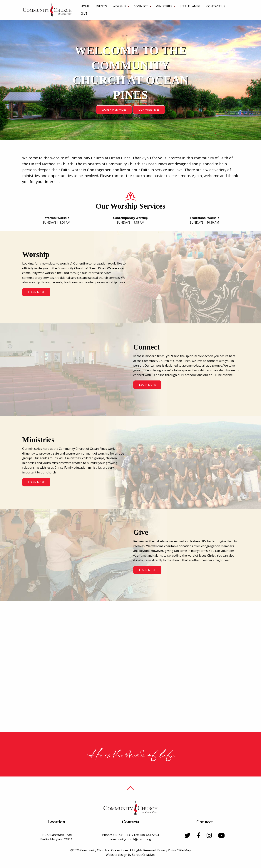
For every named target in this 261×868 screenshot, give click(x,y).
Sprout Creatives (144, 855)
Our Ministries (149, 110)
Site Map (185, 850)
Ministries (164, 6)
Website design (117, 855)
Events (101, 6)
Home (85, 6)
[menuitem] (85, 6)
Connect (141, 6)
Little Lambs (190, 6)
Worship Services (114, 110)
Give (84, 14)
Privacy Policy (167, 850)
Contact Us (216, 6)
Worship (119, 6)
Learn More (36, 292)
